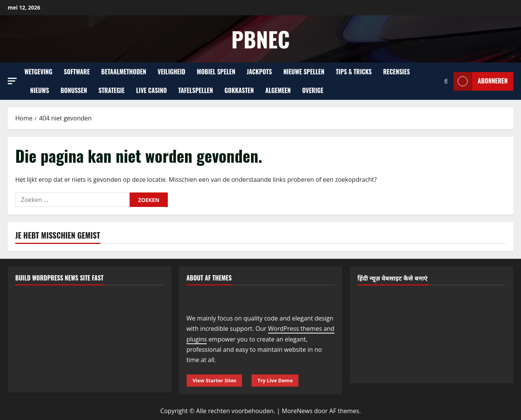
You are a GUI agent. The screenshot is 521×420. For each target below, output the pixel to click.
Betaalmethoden (124, 72)
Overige (313, 90)
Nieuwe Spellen (304, 72)
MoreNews (297, 411)
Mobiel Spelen (216, 72)
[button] (12, 81)
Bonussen (74, 90)
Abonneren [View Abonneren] (481, 81)
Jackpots (259, 72)
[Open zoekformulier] (446, 81)
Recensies (397, 72)
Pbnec (261, 39)
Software (77, 72)
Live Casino (152, 90)
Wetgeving (38, 72)
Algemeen (278, 90)
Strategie (112, 90)
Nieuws (40, 90)
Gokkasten (239, 90)
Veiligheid (171, 72)
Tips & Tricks (354, 72)
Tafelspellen (195, 90)
